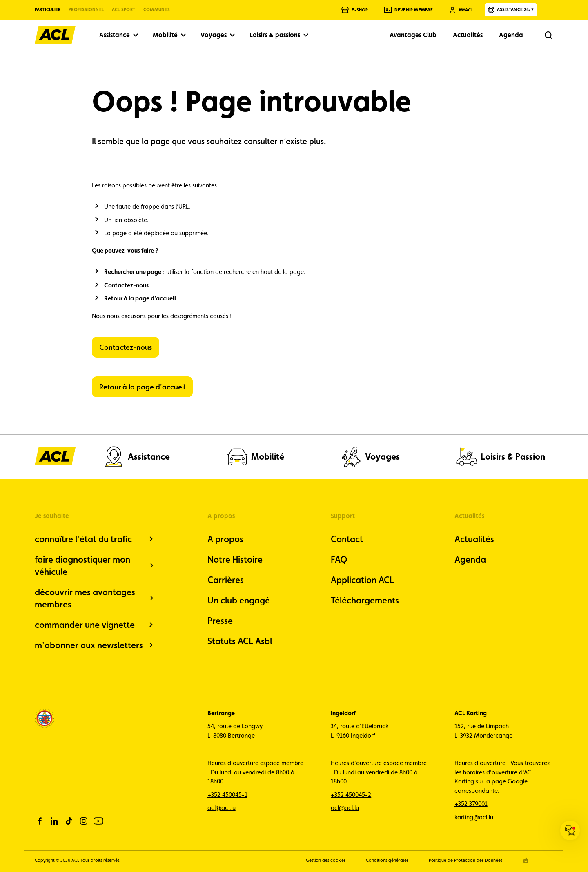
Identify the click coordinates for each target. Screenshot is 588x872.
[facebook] (40, 821)
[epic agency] (526, 860)
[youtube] (98, 821)
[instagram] (84, 821)
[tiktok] (69, 821)
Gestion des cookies (326, 860)
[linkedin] (54, 821)
